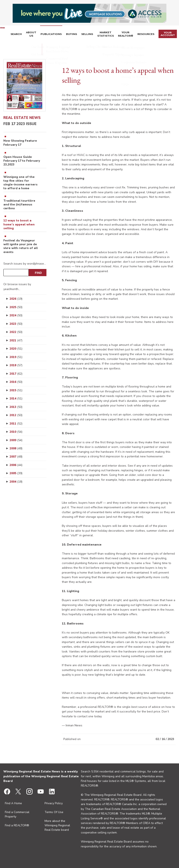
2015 (16, 390)
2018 (16, 365)
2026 (16, 299)
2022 (16, 332)
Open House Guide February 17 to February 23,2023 (22, 161)
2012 (16, 415)
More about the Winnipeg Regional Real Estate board (57, 825)
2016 (16, 382)
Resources (149, 35)
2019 (16, 357)
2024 (16, 315)
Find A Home (13, 803)
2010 (16, 432)
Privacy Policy (54, 803)
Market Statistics (112, 35)
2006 (16, 465)
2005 (16, 473)
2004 (16, 482)
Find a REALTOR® (17, 825)
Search (31, 35)
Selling (95, 35)
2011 (16, 424)
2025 (16, 307)
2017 (16, 374)
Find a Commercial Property (17, 814)
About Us (44, 35)
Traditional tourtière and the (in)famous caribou (19, 205)
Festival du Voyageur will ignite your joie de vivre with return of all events (21, 246)
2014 (16, 399)
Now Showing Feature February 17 (20, 143)
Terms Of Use (54, 812)
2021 (16, 340)
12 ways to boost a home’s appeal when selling (19, 224)
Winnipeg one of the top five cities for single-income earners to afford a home (20, 183)
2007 (16, 457)
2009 (16, 440)
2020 (16, 349)
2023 (16, 324)
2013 (16, 407)
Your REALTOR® (131, 35)
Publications (62, 35)
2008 (16, 448)
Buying (81, 35)
